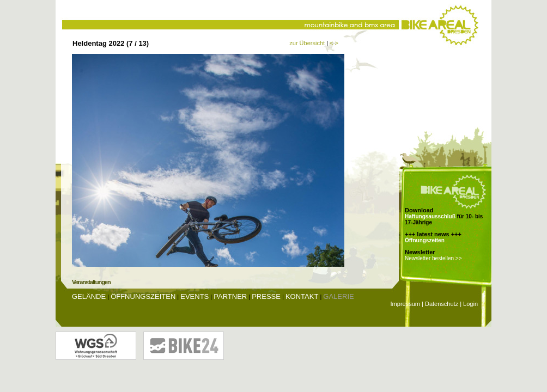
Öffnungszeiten (425, 240)
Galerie (338, 296)
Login (470, 304)
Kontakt (302, 296)
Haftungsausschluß (430, 216)
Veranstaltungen (91, 282)
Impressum (405, 304)
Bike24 (184, 346)
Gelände (89, 296)
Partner (230, 296)
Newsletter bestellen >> (433, 258)
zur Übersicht (307, 43)
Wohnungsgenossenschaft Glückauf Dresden (96, 346)
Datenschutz (442, 304)
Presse (266, 296)
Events (195, 296)
